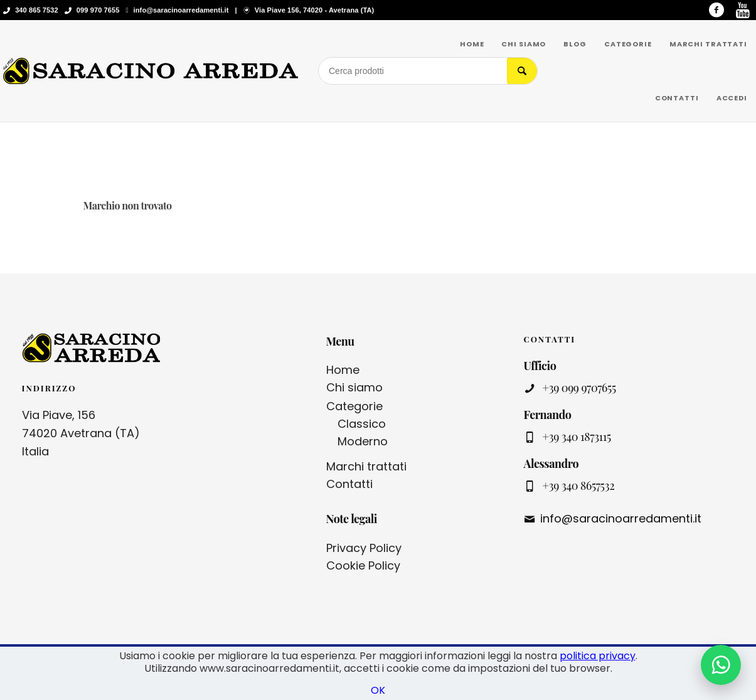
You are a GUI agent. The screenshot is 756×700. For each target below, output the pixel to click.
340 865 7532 (37, 10)
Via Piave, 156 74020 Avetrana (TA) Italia (81, 433)
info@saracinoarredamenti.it (181, 10)
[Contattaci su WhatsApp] (721, 665)
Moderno (363, 441)
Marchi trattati (366, 466)
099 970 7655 (98, 10)
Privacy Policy (364, 548)
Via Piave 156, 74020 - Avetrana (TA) (314, 10)
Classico (362, 424)
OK (378, 690)
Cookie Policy (363, 565)
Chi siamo (354, 387)
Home (343, 370)
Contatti (349, 484)
